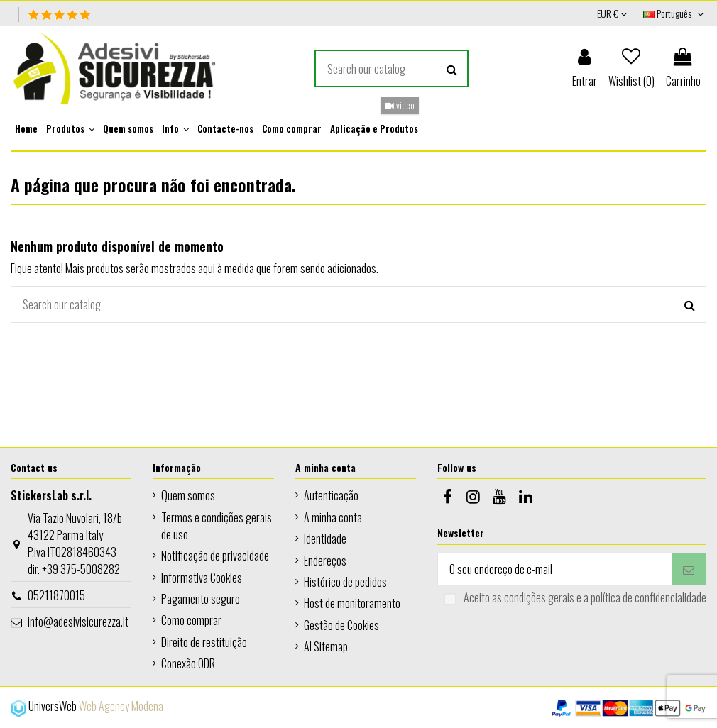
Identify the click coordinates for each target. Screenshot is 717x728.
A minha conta (333, 517)
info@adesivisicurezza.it (78, 622)
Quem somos (188, 495)
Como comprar (191, 620)
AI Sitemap (326, 646)
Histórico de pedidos (345, 582)
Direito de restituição (204, 642)
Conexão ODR (188, 663)
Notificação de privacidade (215, 556)
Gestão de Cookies (341, 625)
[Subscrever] (689, 569)
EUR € (612, 13)
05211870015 (56, 595)
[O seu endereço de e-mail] (555, 569)
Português (675, 13)
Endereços (325, 561)
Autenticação (331, 495)
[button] (70, 129)
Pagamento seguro (201, 599)
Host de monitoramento (352, 603)
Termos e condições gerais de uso (217, 526)
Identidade (325, 539)
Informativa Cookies (202, 578)
